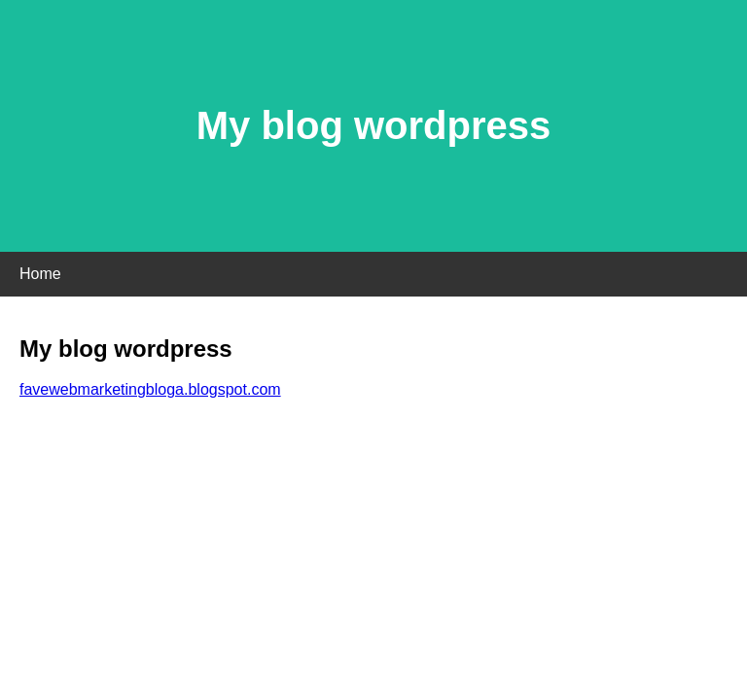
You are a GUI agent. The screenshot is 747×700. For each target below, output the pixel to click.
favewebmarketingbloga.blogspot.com (150, 389)
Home (40, 274)
